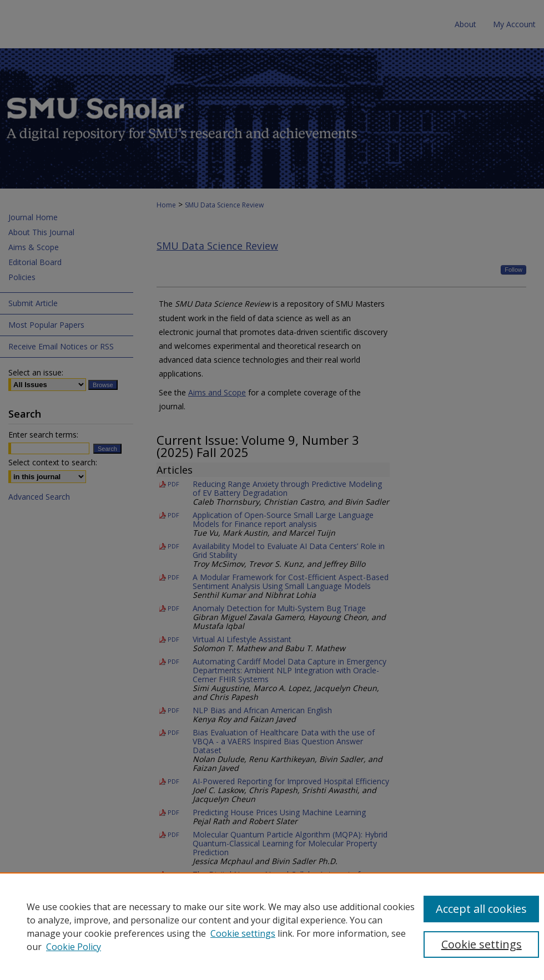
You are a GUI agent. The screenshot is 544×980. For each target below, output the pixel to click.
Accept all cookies (481, 909)
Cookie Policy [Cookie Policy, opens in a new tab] (74, 947)
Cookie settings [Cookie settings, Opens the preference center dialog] (482, 944)
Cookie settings (243, 933)
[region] (272, 926)
